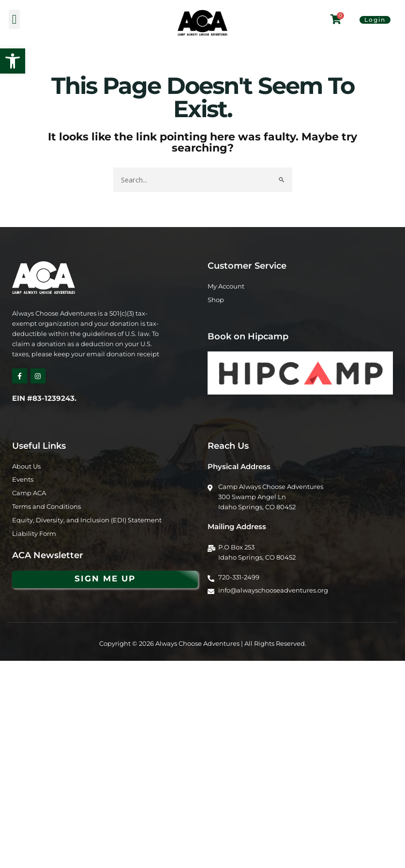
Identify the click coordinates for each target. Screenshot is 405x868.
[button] (13, 61)
